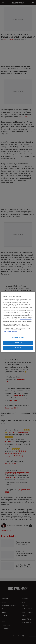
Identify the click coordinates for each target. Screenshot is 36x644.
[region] (18, 322)
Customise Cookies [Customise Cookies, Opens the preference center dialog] (18, 338)
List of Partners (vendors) (10, 332)
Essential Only (18, 343)
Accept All (18, 348)
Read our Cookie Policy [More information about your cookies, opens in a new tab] (26, 319)
